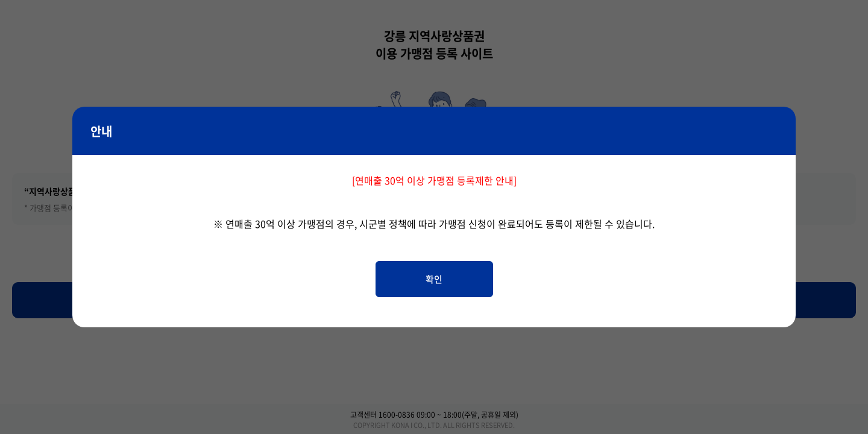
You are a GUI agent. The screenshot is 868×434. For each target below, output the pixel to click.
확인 (434, 279)
